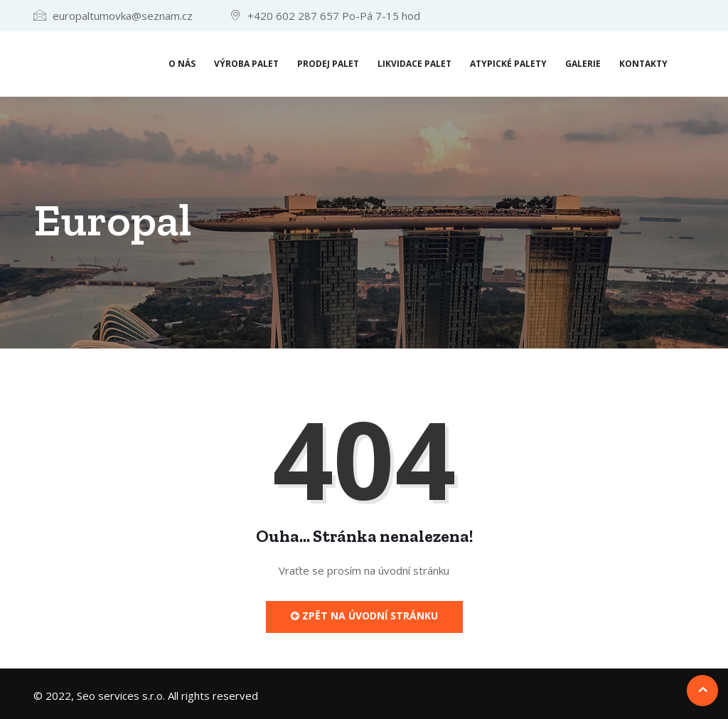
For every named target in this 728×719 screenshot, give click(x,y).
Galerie (583, 64)
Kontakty (643, 64)
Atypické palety (508, 64)
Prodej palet (328, 64)
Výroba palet (246, 64)
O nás (182, 64)
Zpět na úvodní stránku (364, 616)
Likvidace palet (414, 64)
